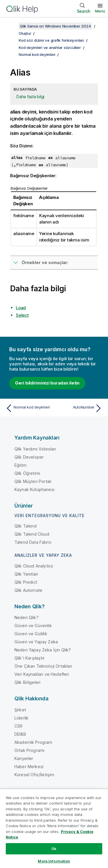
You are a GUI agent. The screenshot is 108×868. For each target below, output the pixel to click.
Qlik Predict (26, 582)
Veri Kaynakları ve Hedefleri (42, 674)
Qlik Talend (25, 526)
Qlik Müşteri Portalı (33, 481)
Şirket (20, 710)
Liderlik (21, 718)
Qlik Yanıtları (26, 574)
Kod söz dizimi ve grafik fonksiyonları (51, 40)
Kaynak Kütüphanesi (34, 489)
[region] (54, 828)
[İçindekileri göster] (12, 26)
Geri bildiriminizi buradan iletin (47, 383)
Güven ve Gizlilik (31, 634)
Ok (54, 849)
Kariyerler (24, 758)
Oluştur (25, 33)
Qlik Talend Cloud (32, 534)
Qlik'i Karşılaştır (30, 658)
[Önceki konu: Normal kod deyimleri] (29, 408)
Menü (100, 11)
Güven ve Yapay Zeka (36, 642)
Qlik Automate (28, 590)
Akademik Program (33, 742)
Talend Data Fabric (33, 542)
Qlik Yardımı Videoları (35, 449)
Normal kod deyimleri (37, 54)
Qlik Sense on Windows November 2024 (55, 26)
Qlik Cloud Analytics (34, 566)
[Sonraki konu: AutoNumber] (79, 408)
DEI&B (20, 734)
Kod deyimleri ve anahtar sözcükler (50, 47)
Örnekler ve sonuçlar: (45, 262)
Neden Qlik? (26, 617)
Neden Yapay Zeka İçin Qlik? (43, 650)
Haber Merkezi (29, 767)
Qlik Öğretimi (27, 473)
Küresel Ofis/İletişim (34, 775)
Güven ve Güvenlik (33, 626)
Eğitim (20, 465)
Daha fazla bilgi (30, 97)
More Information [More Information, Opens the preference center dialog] (54, 861)
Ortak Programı (29, 750)
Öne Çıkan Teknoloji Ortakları (43, 666)
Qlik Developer (29, 457)
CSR (18, 726)
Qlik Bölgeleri (27, 682)
